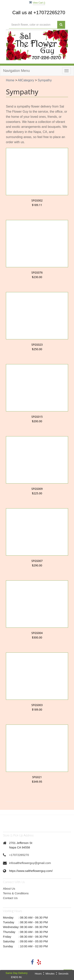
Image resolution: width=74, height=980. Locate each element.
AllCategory (26, 80)
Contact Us (10, 898)
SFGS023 (37, 345)
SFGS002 (37, 200)
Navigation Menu (16, 71)
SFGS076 (37, 272)
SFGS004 (37, 633)
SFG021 (37, 777)
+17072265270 (19, 855)
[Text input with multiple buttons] (33, 25)
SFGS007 (37, 561)
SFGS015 (37, 417)
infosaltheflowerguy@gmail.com (30, 863)
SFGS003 (37, 705)
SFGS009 (37, 489)
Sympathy (45, 80)
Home (10, 80)
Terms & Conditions (16, 893)
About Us (9, 889)
